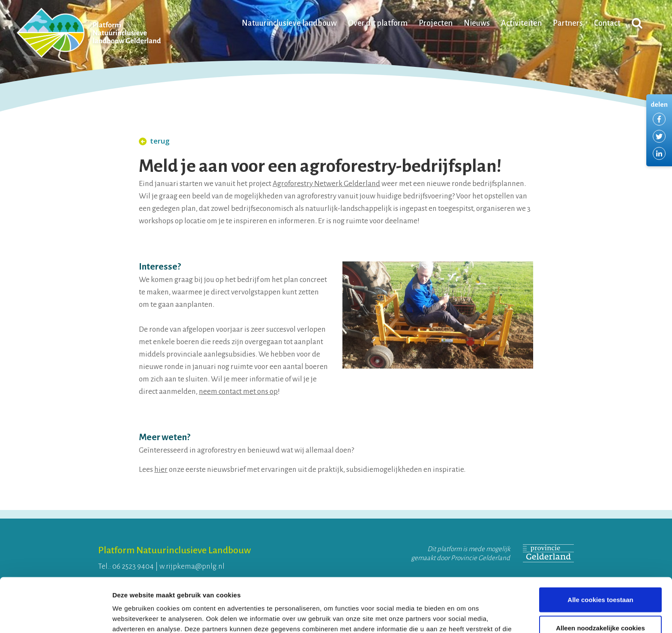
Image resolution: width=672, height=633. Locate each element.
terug (154, 141)
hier (161, 469)
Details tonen (463, 616)
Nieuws (477, 23)
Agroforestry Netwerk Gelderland (326, 184)
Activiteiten (521, 23)
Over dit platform (378, 23)
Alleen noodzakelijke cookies (600, 577)
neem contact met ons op (238, 391)
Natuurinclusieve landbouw (289, 23)
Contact (607, 23)
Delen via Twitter (659, 136)
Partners (568, 23)
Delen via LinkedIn (659, 153)
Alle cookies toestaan (600, 549)
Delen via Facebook (659, 119)
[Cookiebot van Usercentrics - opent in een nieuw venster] (55, 616)
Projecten (436, 23)
